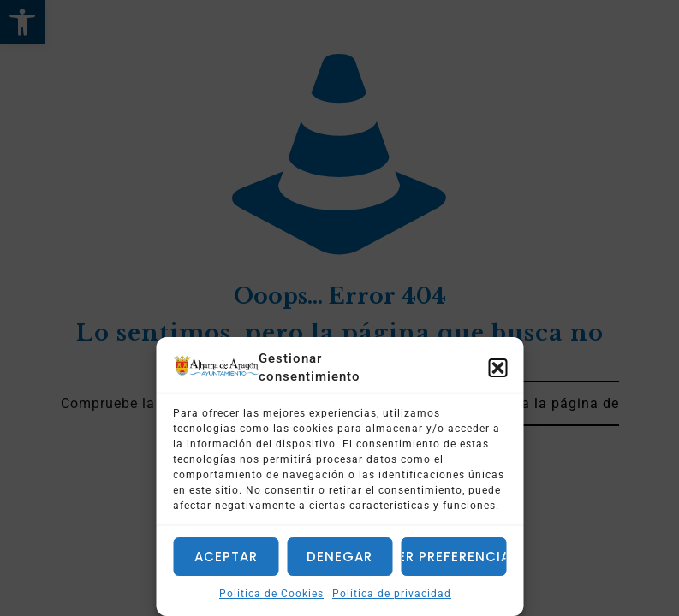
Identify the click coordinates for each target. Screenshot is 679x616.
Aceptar (226, 557)
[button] (497, 368)
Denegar (339, 557)
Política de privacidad (392, 594)
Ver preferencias (453, 557)
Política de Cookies (271, 594)
